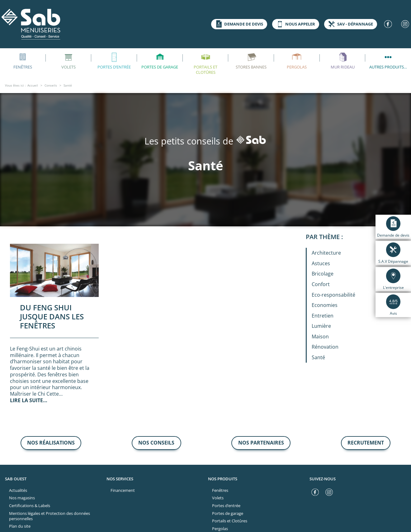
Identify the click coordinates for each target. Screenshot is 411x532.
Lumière (321, 326)
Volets (68, 60)
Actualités (18, 490)
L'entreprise (393, 279)
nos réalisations (51, 443)
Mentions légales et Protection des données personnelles (50, 516)
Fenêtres (220, 490)
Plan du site (20, 526)
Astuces (321, 263)
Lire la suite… (29, 400)
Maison (320, 337)
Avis (393, 305)
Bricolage (323, 274)
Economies (325, 305)
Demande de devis (238, 24)
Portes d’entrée (114, 60)
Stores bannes (251, 60)
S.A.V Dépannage (393, 253)
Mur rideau (343, 60)
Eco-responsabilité (333, 295)
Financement (123, 490)
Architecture (326, 253)
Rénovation (325, 347)
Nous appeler (295, 24)
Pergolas (297, 60)
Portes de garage (160, 60)
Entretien (323, 316)
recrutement (366, 443)
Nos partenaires (261, 443)
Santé (318, 357)
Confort (321, 284)
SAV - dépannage (350, 24)
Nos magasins (22, 498)
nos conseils (156, 443)
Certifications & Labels (30, 506)
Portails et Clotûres (205, 63)
